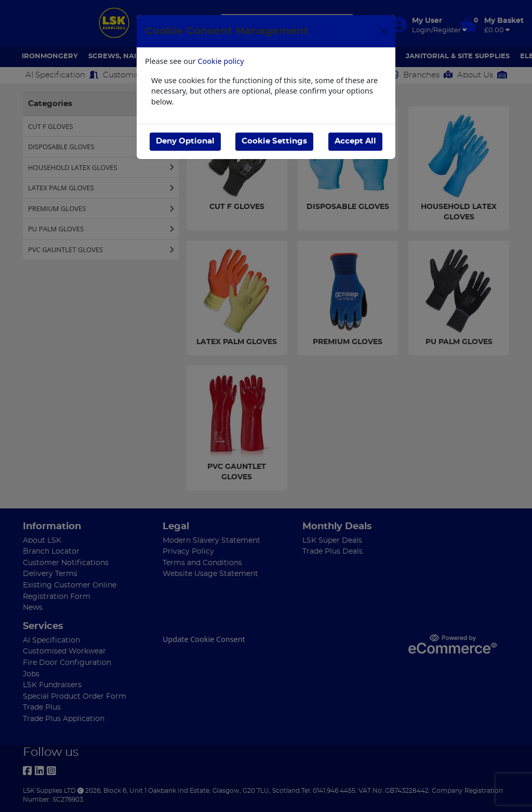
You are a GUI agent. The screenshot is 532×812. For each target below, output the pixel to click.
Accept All (355, 141)
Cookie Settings (274, 141)
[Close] (383, 31)
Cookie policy (221, 61)
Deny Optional (185, 141)
